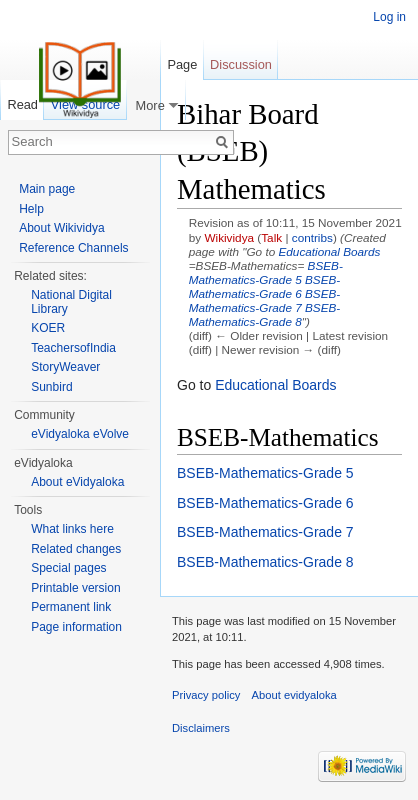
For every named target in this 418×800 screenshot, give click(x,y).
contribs (312, 237)
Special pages (68, 568)
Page (182, 64)
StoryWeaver (65, 367)
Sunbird (51, 387)
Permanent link (71, 607)
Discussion (241, 64)
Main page (47, 189)
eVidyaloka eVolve (80, 434)
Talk (271, 237)
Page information (76, 627)
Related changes (76, 549)
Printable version (75, 588)
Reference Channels (73, 248)
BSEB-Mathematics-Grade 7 (265, 300)
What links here (72, 529)
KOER (48, 328)
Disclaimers (201, 728)
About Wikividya (61, 228)
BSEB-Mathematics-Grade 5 (266, 272)
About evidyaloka (294, 695)
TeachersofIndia (73, 348)
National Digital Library (71, 302)
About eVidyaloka (77, 482)
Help (31, 209)
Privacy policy (206, 695)
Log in (389, 17)
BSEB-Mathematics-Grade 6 (265, 286)
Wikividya (229, 237)
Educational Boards (330, 251)
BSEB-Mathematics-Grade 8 (265, 314)
